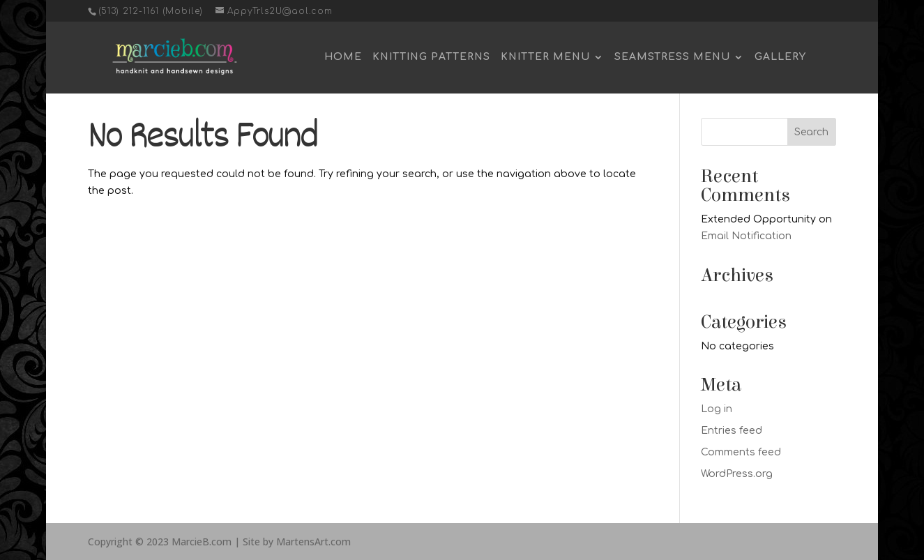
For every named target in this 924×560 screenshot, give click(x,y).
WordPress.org (737, 474)
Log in (717, 409)
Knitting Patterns (431, 57)
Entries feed (732, 431)
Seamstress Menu (672, 57)
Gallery (780, 57)
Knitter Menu (545, 57)
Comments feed (741, 452)
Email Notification (746, 236)
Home (343, 57)
